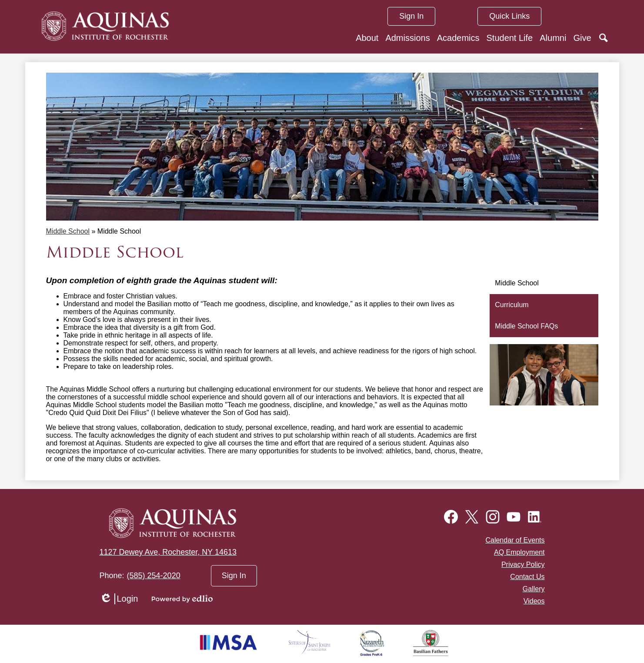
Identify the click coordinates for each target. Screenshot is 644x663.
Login (119, 599)
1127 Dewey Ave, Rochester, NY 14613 (168, 552)
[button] (367, 38)
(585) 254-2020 (154, 576)
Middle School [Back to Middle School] (68, 231)
